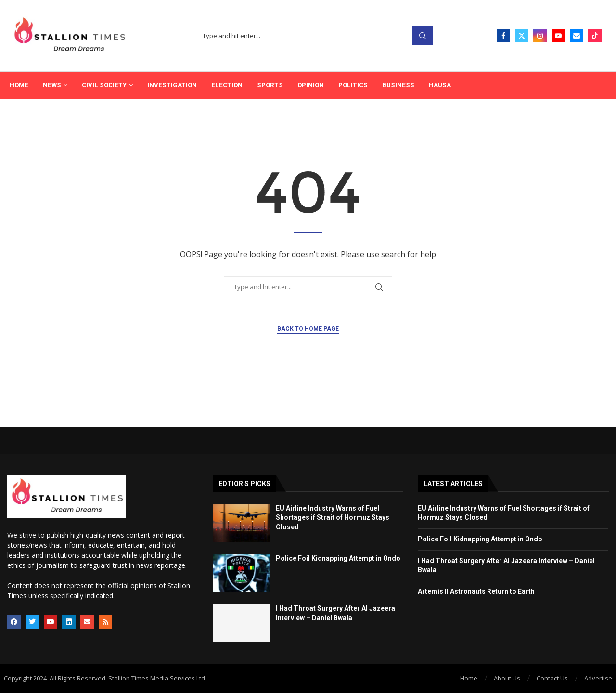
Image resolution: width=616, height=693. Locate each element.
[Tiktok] (595, 36)
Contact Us (552, 678)
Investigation (172, 85)
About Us (507, 678)
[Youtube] (558, 36)
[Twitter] (522, 36)
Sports (270, 85)
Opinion (311, 85)
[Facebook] (503, 36)
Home (19, 85)
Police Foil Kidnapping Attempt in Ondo (338, 558)
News (52, 85)
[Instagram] (540, 36)
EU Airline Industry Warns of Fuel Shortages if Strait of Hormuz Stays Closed (333, 518)
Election (227, 85)
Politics (353, 85)
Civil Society (104, 85)
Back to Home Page (308, 329)
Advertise (598, 678)
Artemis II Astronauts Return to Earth (476, 591)
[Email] (577, 36)
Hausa (440, 85)
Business (398, 85)
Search (423, 36)
